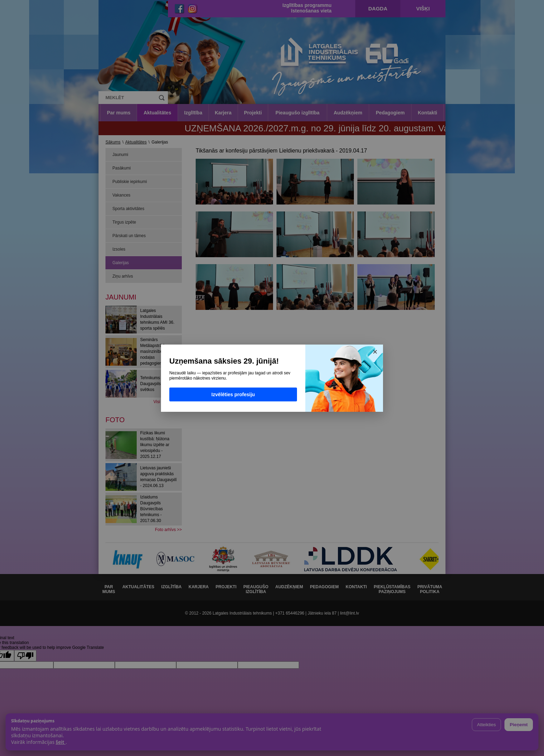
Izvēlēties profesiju (233, 394)
